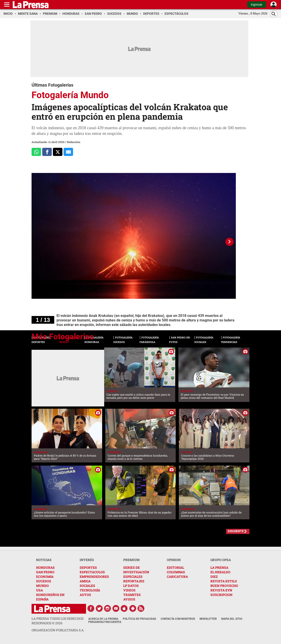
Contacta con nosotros (178, 619)
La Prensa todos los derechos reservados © (58, 621)
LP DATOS (131, 586)
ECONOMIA (45, 577)
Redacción (74, 142)
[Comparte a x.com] (58, 152)
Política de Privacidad (139, 619)
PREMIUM (131, 560)
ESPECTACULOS (92, 572)
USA (39, 590)
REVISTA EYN (221, 590)
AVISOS (129, 599)
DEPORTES (88, 567)
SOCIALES (87, 586)
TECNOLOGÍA (90, 590)
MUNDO (42, 586)
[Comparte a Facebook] (47, 152)
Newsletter (208, 619)
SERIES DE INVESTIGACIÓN (136, 570)
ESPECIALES (133, 577)
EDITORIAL (175, 567)
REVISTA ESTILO (224, 581)
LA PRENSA (219, 567)
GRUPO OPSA (221, 560)
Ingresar (257, 5)
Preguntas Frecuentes (105, 622)
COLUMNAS (176, 572)
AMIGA (85, 581)
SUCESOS (44, 581)
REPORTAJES (134, 581)
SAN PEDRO (45, 572)
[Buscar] (274, 14)
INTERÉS (87, 560)
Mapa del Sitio (232, 619)
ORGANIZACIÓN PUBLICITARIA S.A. (58, 630)
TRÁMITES (132, 595)
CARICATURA (177, 577)
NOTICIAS (44, 560)
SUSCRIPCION (221, 595)
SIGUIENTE (236, 531)
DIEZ (214, 577)
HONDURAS (45, 567)
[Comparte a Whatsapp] (36, 152)
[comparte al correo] (68, 152)
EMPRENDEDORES (94, 577)
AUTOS (85, 595)
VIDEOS (129, 590)
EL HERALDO (220, 572)
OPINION (174, 560)
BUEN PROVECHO (224, 586)
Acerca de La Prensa (103, 619)
